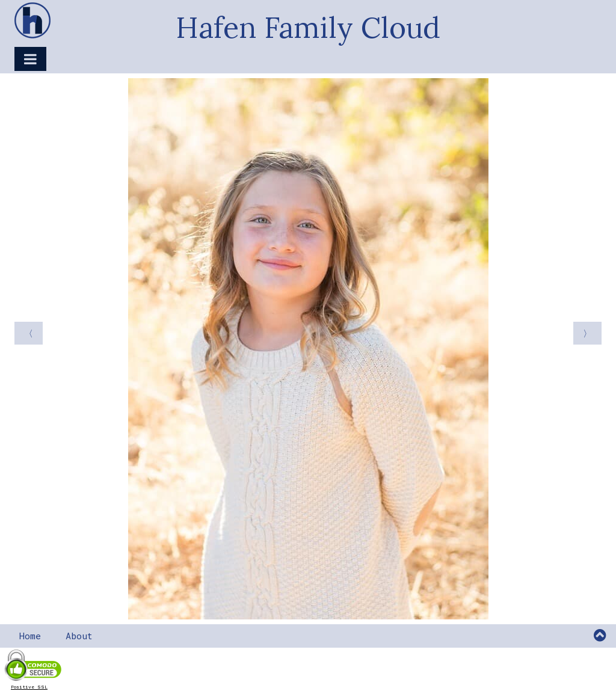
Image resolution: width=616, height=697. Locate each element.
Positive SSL (29, 687)
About (79, 636)
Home (30, 636)
